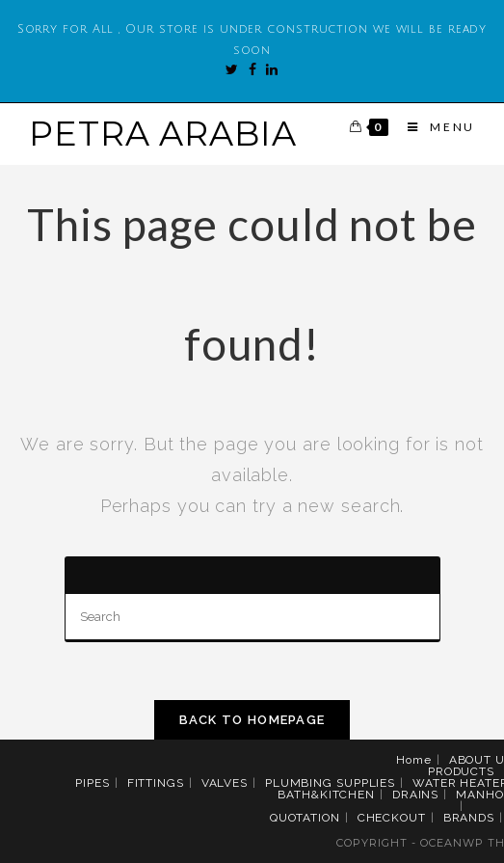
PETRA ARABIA (163, 134)
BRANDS (469, 818)
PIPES (93, 783)
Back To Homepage (252, 720)
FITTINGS (156, 783)
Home (414, 760)
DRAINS (415, 795)
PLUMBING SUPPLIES (330, 783)
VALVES (225, 783)
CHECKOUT (392, 818)
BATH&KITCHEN (326, 795)
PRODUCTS (461, 771)
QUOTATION (305, 818)
